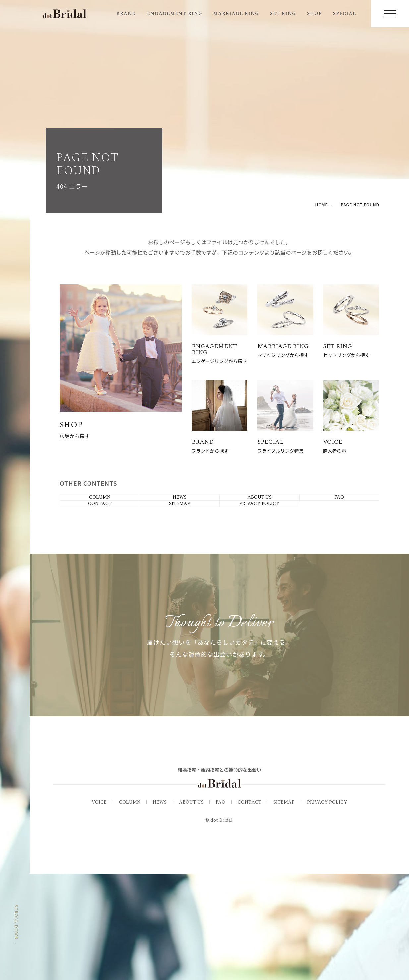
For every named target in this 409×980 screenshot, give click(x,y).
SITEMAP (284, 909)
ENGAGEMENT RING (175, 13)
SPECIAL (345, 13)
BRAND (126, 13)
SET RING (283, 13)
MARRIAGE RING (236, 13)
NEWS (160, 909)
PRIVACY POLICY (327, 909)
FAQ (221, 909)
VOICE (99, 909)
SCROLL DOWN (16, 939)
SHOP (314, 13)
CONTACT (249, 909)
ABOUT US (191, 909)
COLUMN (130, 909)
